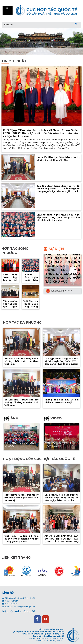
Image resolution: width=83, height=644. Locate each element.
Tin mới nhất (14, 61)
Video (56, 418)
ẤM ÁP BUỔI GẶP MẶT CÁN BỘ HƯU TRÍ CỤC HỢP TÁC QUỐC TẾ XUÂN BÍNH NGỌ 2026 (62, 540)
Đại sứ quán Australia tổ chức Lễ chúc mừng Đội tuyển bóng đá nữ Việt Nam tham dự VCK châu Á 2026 (21, 439)
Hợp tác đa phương (22, 322)
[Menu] (8, 10)
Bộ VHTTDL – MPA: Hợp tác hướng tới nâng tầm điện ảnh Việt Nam (21, 402)
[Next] (77, 573)
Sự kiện (56, 249)
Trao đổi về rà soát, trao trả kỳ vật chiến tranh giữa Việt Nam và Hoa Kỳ (21, 497)
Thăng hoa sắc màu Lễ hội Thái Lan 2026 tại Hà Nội (62, 401)
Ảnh (14, 418)
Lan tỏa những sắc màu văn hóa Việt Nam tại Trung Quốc (60, 443)
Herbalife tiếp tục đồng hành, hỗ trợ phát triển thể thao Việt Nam (58, 159)
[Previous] (6, 573)
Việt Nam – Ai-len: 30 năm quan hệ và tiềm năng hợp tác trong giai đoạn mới (21, 539)
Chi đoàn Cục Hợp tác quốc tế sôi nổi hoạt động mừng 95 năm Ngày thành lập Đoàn (62, 497)
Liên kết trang (16, 557)
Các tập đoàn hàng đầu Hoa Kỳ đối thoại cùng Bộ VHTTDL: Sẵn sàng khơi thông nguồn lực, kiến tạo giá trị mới (58, 189)
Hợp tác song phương (15, 251)
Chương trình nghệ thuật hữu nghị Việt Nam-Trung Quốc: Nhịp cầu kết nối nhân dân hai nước (58, 217)
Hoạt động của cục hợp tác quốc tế (39, 459)
